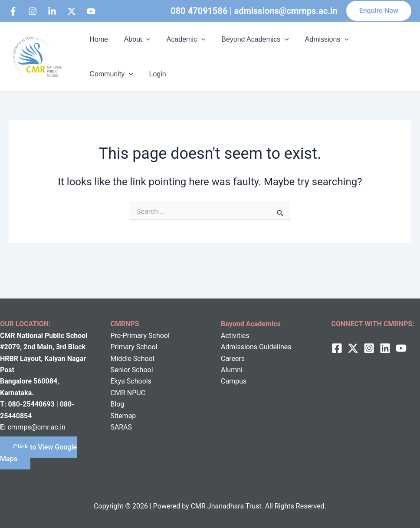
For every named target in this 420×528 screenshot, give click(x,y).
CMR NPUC (128, 393)
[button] (379, 11)
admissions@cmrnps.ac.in (286, 11)
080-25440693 (32, 404)
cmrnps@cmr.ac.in (36, 427)
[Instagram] (33, 11)
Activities (235, 336)
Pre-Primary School (140, 336)
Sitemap (123, 416)
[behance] (72, 11)
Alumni (232, 370)
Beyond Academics (248, 39)
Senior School (132, 370)
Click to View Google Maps (38, 453)
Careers (233, 359)
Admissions (318, 39)
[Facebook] (13, 11)
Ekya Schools (131, 381)
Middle (121, 359)
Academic (181, 39)
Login (97, 74)
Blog (118, 404)
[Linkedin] (52, 11)
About (134, 39)
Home (98, 39)
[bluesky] (91, 11)
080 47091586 (199, 11)
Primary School (134, 347)
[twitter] (353, 348)
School (143, 359)
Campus (234, 381)
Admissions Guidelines (256, 347)
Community (376, 39)
